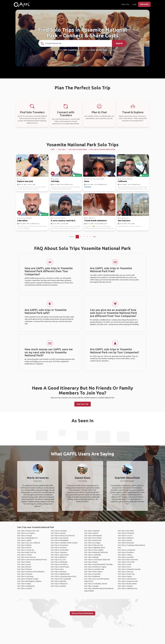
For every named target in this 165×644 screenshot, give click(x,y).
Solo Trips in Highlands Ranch (95, 548)
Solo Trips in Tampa (24, 584)
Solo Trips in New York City (27, 552)
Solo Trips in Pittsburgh (59, 562)
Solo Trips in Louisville (126, 557)
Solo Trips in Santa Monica (127, 579)
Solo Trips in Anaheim (58, 586)
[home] (22, 5)
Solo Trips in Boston (24, 567)
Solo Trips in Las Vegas (92, 543)
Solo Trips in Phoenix (25, 569)
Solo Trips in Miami (91, 562)
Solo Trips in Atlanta (24, 545)
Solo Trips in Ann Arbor (126, 531)
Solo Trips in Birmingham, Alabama (29, 581)
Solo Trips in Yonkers (25, 588)
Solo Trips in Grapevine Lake (128, 581)
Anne (87, 181)
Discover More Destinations (82, 613)
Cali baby (55, 181)
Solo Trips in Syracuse (126, 572)
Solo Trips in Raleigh (91, 557)
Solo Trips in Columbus (59, 531)
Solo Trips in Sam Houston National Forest (32, 560)
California (122, 181)
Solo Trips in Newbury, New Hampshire (31, 572)
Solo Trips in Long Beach (126, 550)
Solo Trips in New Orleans (93, 572)
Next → (95, 237)
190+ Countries (70, 50)
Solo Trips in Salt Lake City (93, 545)
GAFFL (53, 149)
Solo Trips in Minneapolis (93, 536)
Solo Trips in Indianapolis (26, 586)
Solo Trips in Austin (24, 564)
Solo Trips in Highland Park (60, 574)
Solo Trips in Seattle (24, 540)
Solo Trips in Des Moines (93, 538)
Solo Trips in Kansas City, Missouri (63, 536)
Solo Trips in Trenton (25, 555)
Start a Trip (125, 4)
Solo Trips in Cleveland (126, 533)
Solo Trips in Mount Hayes (60, 567)
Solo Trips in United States (78, 149)
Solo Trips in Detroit (125, 540)
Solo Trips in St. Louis (58, 560)
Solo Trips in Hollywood (59, 584)
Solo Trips (62, 149)
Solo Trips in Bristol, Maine (127, 584)
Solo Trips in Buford (91, 533)
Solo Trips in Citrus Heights (94, 550)
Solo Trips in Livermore (59, 548)
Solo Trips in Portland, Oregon (28, 579)
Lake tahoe (22, 220)
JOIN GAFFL (144, 4)
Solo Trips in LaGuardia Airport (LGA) (63, 576)
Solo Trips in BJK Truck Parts (128, 560)
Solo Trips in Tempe (125, 555)
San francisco (124, 220)
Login (134, 4)
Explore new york (25, 181)
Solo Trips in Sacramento (60, 545)
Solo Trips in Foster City (126, 574)
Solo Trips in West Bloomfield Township (98, 564)
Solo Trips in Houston (25, 574)
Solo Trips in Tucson (125, 536)
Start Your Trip (83, 404)
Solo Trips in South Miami (60, 550)
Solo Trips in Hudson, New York (28, 531)
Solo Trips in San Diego (25, 576)
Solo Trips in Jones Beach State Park (97, 560)
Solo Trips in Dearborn (126, 538)
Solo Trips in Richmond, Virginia (95, 567)
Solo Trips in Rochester (126, 543)
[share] (45, 162)
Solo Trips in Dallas (24, 562)
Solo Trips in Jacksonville (60, 555)
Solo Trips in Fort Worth (126, 562)
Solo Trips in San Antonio (60, 538)
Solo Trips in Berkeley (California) (96, 552)
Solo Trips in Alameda (92, 531)
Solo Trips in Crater (125, 564)
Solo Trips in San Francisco (27, 557)
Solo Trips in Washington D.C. (28, 538)
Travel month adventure (95, 220)
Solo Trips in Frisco (124, 567)
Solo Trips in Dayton (125, 576)
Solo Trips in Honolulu (59, 572)
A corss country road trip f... (63, 220)
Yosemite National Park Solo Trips (82, 145)
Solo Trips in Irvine (57, 569)
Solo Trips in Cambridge (93, 555)
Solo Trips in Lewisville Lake (94, 569)
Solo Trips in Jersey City (26, 550)
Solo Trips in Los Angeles (26, 533)
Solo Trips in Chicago (25, 536)
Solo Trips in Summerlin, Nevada (129, 569)
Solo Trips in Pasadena (126, 552)
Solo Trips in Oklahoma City (127, 588)
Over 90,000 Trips (99, 50)
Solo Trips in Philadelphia (60, 540)
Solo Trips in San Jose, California (29, 543)
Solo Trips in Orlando (58, 533)
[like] (45, 158)
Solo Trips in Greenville (92, 574)
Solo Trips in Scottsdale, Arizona (96, 584)
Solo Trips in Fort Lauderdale (61, 579)
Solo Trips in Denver (24, 548)
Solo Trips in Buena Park (93, 540)
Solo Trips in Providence (59, 564)
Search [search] (119, 43)
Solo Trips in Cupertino (59, 552)
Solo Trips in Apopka (91, 586)
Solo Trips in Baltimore (59, 557)
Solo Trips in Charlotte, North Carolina (64, 543)
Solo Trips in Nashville (59, 581)
